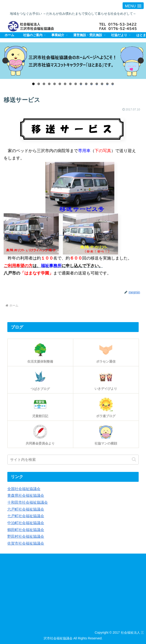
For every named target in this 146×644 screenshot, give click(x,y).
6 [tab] (60, 84)
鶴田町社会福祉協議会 (26, 529)
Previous (5, 61)
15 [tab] (107, 84)
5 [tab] (55, 84)
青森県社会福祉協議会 (26, 495)
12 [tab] (91, 84)
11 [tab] (86, 84)
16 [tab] (113, 84)
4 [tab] (49, 84)
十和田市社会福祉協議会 (28, 502)
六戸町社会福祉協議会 (26, 509)
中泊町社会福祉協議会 (26, 522)
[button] (134, 459)
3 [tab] (44, 84)
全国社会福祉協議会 (24, 489)
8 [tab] (70, 84)
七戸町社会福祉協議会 (26, 515)
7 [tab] (65, 84)
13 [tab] (97, 84)
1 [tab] (33, 84)
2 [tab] (39, 84)
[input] (73, 460)
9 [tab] (76, 84)
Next (141, 61)
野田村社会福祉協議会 (26, 536)
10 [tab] (81, 84)
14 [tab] (102, 84)
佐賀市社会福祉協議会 (26, 542)
